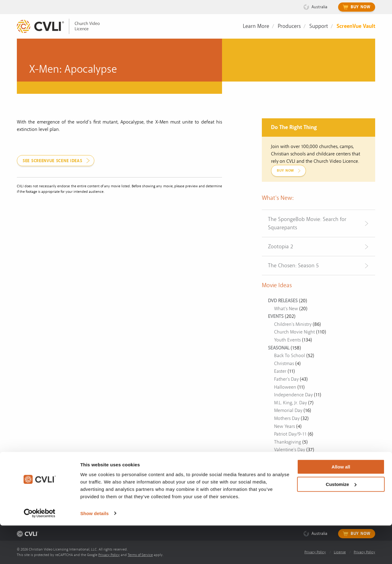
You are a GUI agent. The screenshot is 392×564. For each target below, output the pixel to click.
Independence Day (293, 395)
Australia (319, 7)
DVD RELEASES (283, 301)
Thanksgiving (288, 442)
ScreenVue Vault (356, 26)
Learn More (256, 26)
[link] (63, 27)
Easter (280, 371)
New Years (285, 426)
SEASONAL (279, 348)
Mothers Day (287, 418)
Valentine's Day (290, 450)
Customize (341, 523)
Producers (289, 26)
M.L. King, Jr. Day (290, 403)
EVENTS (276, 316)
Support (319, 26)
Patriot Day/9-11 (290, 434)
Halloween (285, 387)
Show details (94, 552)
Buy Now (361, 7)
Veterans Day (287, 458)
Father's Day (286, 379)
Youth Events (287, 340)
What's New (286, 309)
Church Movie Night (294, 332)
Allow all (341, 506)
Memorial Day (288, 410)
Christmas (284, 364)
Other (274, 465)
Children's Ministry (293, 324)
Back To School (290, 356)
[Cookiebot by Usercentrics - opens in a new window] (40, 552)
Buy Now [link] (285, 171)
